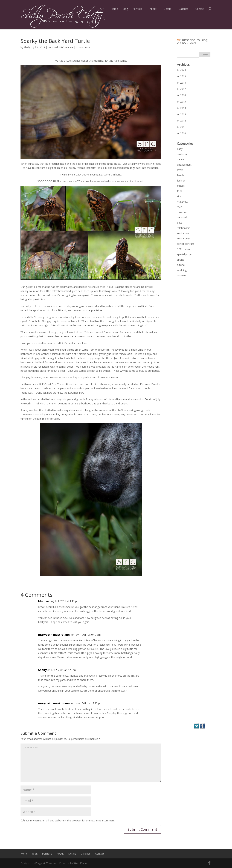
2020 (183, 70)
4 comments (83, 47)
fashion (181, 181)
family (180, 175)
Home (114, 9)
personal (53, 47)
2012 (183, 120)
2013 (183, 114)
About (153, 9)
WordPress (80, 863)
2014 (183, 108)
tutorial (181, 265)
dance (180, 159)
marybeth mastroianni (54, 635)
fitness (181, 186)
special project (185, 254)
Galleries (183, 9)
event (180, 170)
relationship (184, 228)
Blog (125, 9)
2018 (183, 83)
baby (180, 149)
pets (179, 223)
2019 (183, 76)
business (182, 154)
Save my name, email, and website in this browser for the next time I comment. (70, 820)
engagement (184, 165)
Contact (200, 9)
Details (168, 9)
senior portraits (186, 244)
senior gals (183, 233)
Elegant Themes (46, 863)
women (181, 275)
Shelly (27, 47)
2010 (183, 133)
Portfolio (137, 9)
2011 (183, 127)
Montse (44, 601)
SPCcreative (66, 47)
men (180, 207)
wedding (182, 270)
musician (182, 212)
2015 (183, 102)
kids (179, 196)
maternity (182, 202)
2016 (183, 95)
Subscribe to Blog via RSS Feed (192, 41)
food (180, 191)
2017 (183, 89)
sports (181, 260)
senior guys (184, 238)
